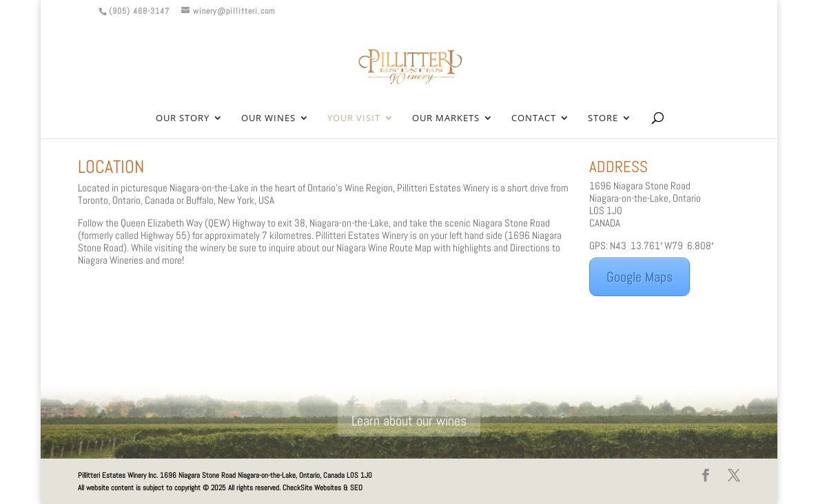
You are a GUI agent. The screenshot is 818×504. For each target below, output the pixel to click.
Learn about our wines (409, 421)
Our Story (183, 118)
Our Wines (268, 118)
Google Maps (640, 277)
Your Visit (354, 118)
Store (603, 118)
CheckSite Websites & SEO (323, 487)
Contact (534, 118)
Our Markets (446, 118)
